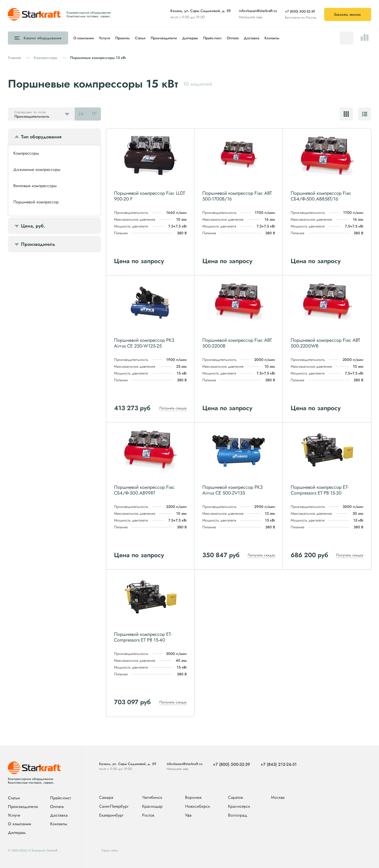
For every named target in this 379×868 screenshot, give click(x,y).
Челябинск (152, 798)
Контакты (272, 38)
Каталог (42, 38)
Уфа (188, 815)
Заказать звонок (347, 14)
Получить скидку (173, 408)
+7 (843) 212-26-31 (279, 764)
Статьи (140, 38)
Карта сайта (110, 850)
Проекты (123, 38)
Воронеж (193, 798)
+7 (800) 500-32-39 (300, 11)
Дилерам (190, 38)
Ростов (148, 815)
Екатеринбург (111, 815)
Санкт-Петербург (114, 807)
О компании (84, 38)
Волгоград (238, 815)
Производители (164, 38)
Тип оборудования (41, 137)
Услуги (105, 38)
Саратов (235, 798)
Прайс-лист (212, 38)
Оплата (233, 38)
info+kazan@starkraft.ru (258, 11)
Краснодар (152, 807)
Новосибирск (197, 807)
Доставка (251, 38)
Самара (106, 798)
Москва (278, 797)
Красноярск (239, 807)
